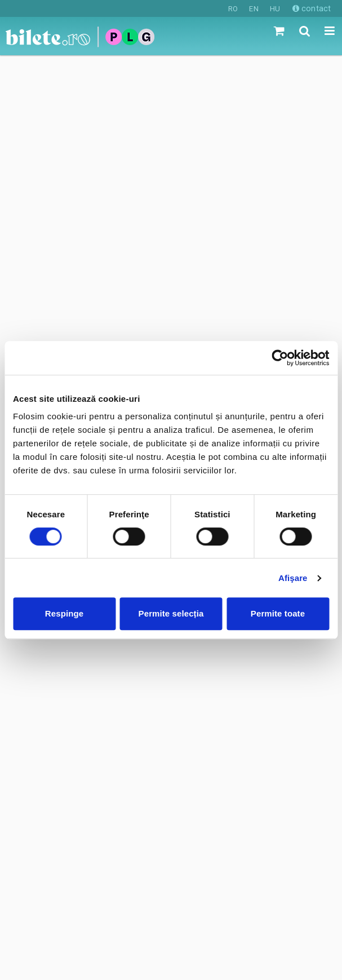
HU (275, 9)
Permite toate (278, 613)
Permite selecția (171, 613)
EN (254, 9)
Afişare (293, 578)
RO (233, 9)
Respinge (64, 613)
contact (312, 8)
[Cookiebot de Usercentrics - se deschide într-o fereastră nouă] (280, 358)
